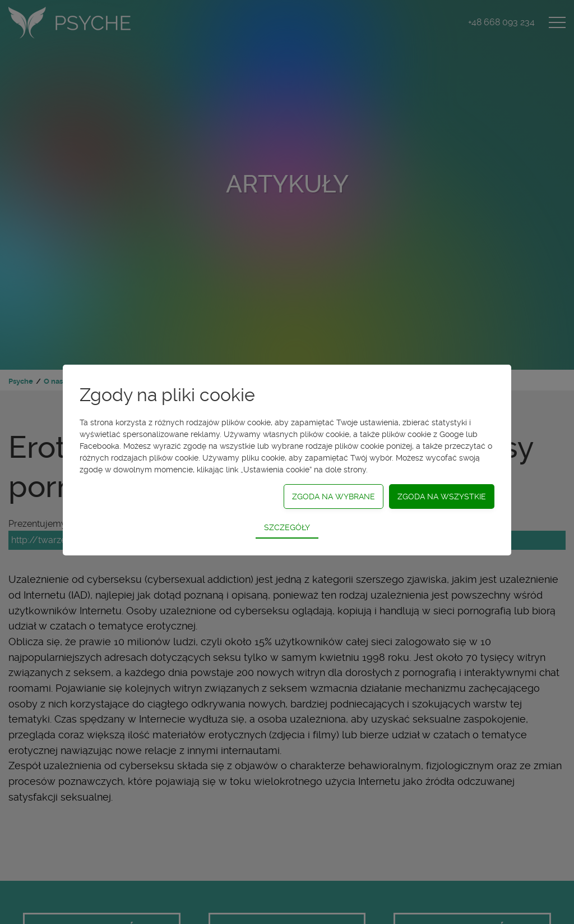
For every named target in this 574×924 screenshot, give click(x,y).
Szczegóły (287, 527)
